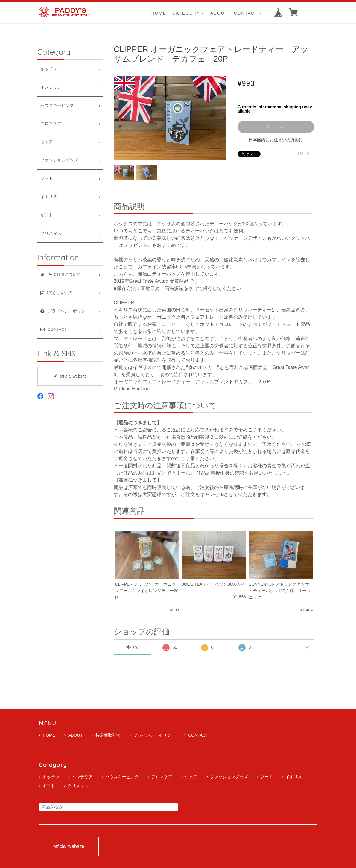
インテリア (51, 87)
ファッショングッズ (59, 160)
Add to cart (276, 127)
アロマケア (51, 124)
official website (70, 376)
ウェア (47, 142)
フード (47, 178)
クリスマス (51, 233)
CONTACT (248, 13)
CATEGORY (188, 13)
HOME (159, 13)
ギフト (47, 215)
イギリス (49, 197)
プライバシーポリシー (152, 735)
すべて (133, 647)
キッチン (49, 69)
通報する (303, 153)
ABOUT (219, 13)
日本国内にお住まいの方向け (276, 140)
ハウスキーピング (57, 105)
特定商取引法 (106, 735)
